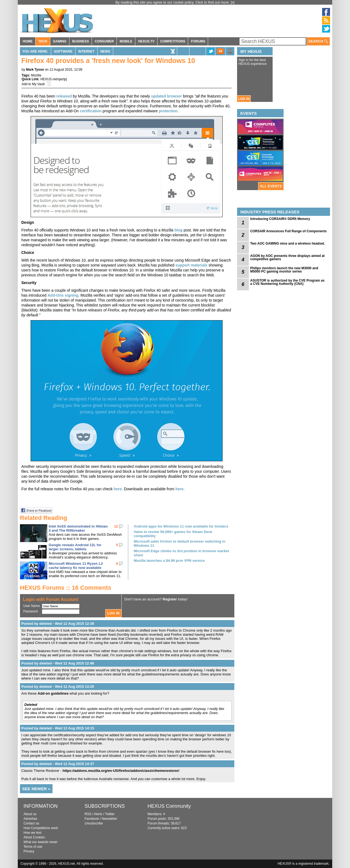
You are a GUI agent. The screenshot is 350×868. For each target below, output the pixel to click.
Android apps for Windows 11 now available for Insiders (181, 526)
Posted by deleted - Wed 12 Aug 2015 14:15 (58, 728)
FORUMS (198, 41)
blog (179, 230)
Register (170, 599)
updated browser (166, 96)
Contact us (31, 823)
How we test (32, 833)
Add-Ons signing (63, 295)
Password (30, 611)
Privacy (29, 851)
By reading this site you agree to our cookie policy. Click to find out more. (173, 2)
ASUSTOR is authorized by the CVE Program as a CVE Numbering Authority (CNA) (287, 282)
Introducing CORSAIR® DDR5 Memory (280, 219)
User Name (32, 606)
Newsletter (110, 819)
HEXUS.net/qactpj (54, 79)
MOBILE (126, 41)
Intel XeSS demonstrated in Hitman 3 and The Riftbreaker (78, 528)
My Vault (38, 84)
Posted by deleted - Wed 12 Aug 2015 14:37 (58, 764)
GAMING (60, 41)
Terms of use (33, 847)
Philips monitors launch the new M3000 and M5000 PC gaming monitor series (284, 270)
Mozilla (36, 75)
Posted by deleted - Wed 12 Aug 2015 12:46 (58, 663)
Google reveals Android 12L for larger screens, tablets (75, 547)
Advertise (30, 819)
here (118, 489)
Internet (86, 51)
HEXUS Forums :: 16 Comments (66, 588)
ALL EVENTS (271, 186)
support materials (191, 265)
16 (220, 51)
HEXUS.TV (146, 41)
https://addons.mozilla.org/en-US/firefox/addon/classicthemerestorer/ (121, 771)
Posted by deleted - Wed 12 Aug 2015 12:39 (58, 624)
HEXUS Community (169, 806)
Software (63, 51)
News (105, 51)
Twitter (110, 814)
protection (168, 111)
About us (30, 814)
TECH (43, 41)
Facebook (92, 819)
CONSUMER (104, 41)
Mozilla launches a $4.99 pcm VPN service (169, 561)
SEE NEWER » (36, 789)
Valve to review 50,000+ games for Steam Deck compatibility (173, 534)
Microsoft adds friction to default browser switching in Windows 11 (180, 543)
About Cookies (34, 837)
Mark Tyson (35, 70)
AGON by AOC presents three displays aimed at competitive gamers (287, 257)
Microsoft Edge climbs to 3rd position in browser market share (181, 553)
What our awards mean (40, 842)
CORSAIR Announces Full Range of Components (288, 231)
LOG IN (244, 99)
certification (91, 111)
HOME (28, 41)
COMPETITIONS (173, 41)
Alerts (98, 814)
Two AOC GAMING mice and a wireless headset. (288, 244)
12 (116, 526)
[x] (233, 2)
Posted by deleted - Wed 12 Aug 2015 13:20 (58, 687)
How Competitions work (41, 828)
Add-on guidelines (53, 693)
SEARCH (318, 41)
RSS (88, 814)
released (64, 96)
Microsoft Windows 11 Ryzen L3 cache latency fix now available (76, 566)
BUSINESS (81, 41)
